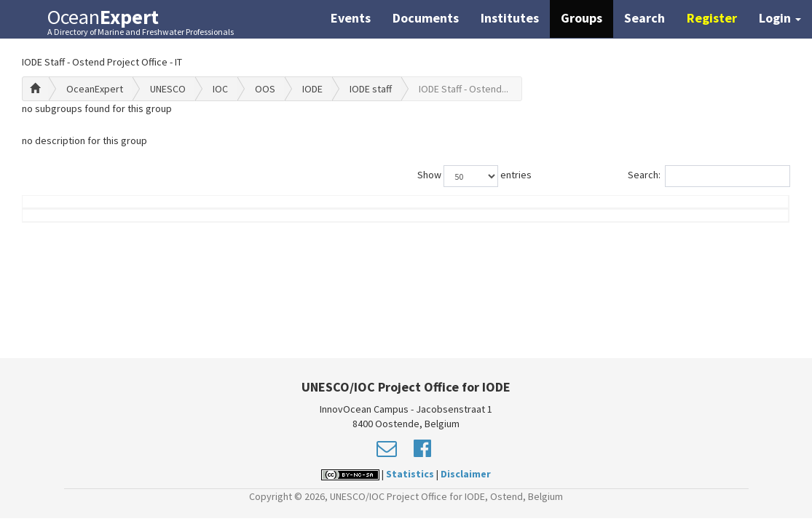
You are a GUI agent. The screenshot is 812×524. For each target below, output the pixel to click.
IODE (312, 89)
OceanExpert (95, 89)
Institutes (510, 18)
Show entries (474, 176)
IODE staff (371, 89)
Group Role (592, 223)
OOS (265, 89)
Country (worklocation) (716, 216)
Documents (426, 18)
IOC (220, 89)
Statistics (410, 474)
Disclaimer (466, 474)
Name (80, 223)
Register (712, 18)
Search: (709, 176)
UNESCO (168, 89)
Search (645, 18)
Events (351, 18)
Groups (582, 18)
